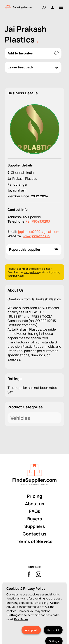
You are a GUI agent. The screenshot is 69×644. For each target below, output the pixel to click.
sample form (31, 272)
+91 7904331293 (38, 221)
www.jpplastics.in (36, 236)
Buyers (35, 519)
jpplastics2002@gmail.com (39, 232)
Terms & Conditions (43, 586)
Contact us (34, 534)
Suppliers (35, 526)
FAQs (35, 511)
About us (35, 504)
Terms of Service (35, 541)
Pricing (34, 496)
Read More (21, 633)
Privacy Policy (32, 592)
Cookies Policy (18, 586)
